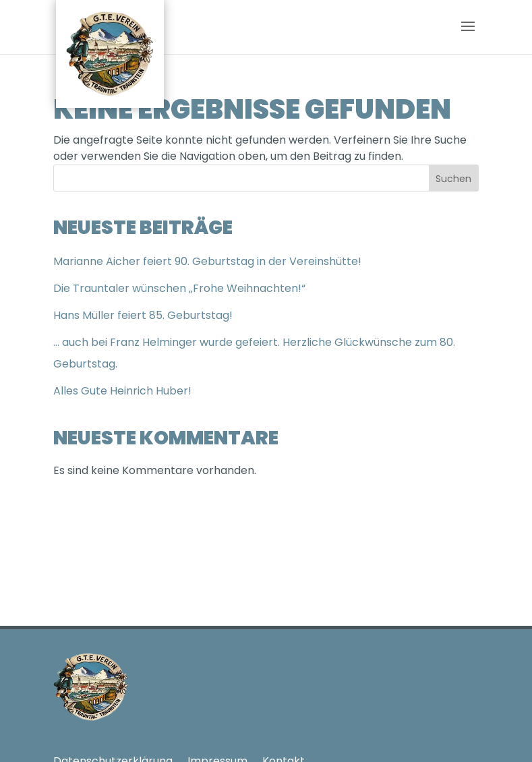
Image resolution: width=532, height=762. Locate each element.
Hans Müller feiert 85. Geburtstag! (143, 315)
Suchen (453, 179)
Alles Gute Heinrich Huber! (122, 391)
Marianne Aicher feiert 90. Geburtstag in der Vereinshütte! (207, 261)
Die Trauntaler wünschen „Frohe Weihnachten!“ (179, 288)
